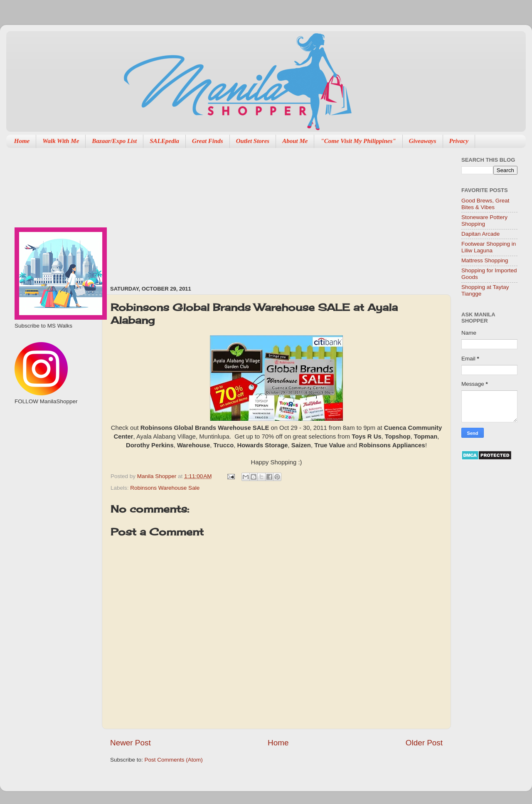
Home (22, 141)
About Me (295, 141)
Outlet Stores (253, 141)
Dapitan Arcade (480, 234)
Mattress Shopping (485, 260)
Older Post (424, 743)
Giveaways (423, 141)
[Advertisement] (230, 212)
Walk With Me (61, 141)
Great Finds (208, 141)
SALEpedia (164, 141)
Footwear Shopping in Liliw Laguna (489, 247)
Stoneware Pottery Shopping (484, 221)
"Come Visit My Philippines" (358, 141)
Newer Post (131, 743)
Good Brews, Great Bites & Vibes (485, 204)
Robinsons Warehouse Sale (165, 488)
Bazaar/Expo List (114, 141)
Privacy (459, 141)
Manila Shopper (158, 476)
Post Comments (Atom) (174, 760)
